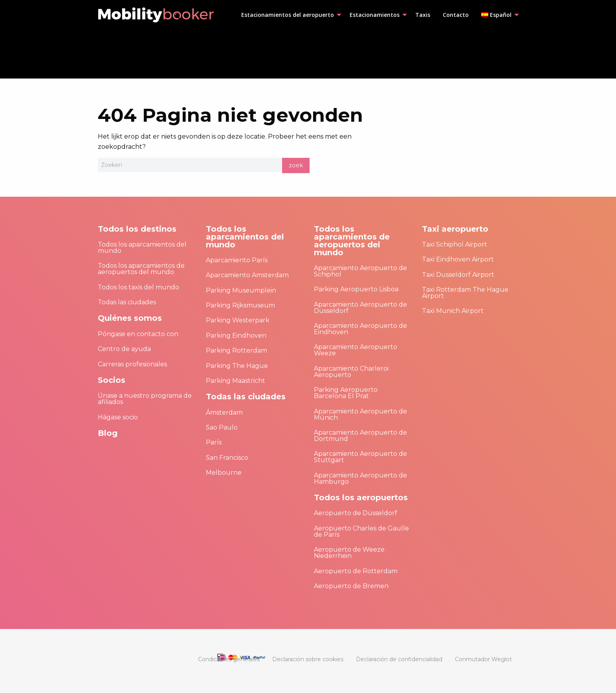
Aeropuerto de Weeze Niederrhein (349, 553)
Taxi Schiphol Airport (455, 244)
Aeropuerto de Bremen (351, 586)
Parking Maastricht (236, 381)
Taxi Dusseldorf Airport (458, 275)
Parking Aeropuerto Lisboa (356, 289)
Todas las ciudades (127, 302)
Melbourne (224, 473)
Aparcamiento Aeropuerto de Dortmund (360, 436)
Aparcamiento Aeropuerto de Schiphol (360, 271)
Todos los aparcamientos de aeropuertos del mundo (141, 269)
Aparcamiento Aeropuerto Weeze (356, 350)
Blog (108, 433)
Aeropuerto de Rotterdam (356, 571)
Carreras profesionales (132, 364)
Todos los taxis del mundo (138, 287)
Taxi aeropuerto (455, 229)
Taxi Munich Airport (453, 311)
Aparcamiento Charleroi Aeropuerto (351, 372)
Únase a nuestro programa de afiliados (145, 399)
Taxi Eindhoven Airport (458, 259)
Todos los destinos (137, 229)
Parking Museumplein (241, 290)
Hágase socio (118, 417)
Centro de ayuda (124, 349)
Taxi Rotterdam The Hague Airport (465, 293)
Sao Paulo (222, 427)
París (214, 442)
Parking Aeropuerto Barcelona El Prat (346, 393)
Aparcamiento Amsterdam (247, 275)
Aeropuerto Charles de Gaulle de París (361, 531)
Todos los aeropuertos (361, 497)
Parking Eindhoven (236, 336)
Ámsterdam (224, 412)
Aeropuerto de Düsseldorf (356, 513)
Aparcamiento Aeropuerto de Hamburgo (360, 478)
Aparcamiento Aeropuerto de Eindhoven (360, 329)
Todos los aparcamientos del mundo (142, 248)
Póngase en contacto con (138, 334)
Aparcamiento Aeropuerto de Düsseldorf (360, 308)
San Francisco (227, 458)
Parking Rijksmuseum (240, 305)
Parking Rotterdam (236, 350)
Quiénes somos (130, 318)
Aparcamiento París (237, 260)
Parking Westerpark (238, 320)
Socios (112, 380)
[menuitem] (289, 15)
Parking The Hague (237, 366)
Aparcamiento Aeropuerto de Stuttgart (360, 457)
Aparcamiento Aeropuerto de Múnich (360, 414)
